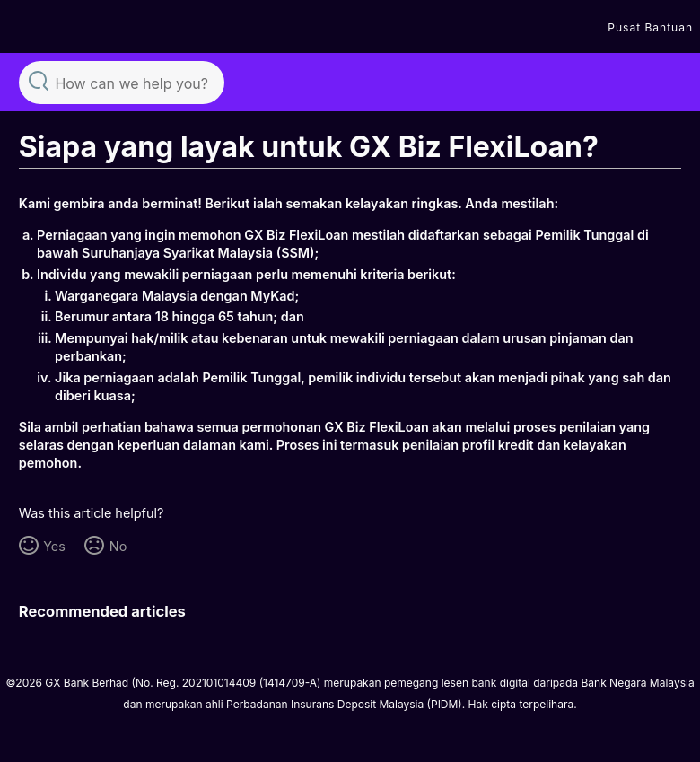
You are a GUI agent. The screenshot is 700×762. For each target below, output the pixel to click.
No (118, 546)
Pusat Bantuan (650, 27)
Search (39, 80)
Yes (54, 546)
